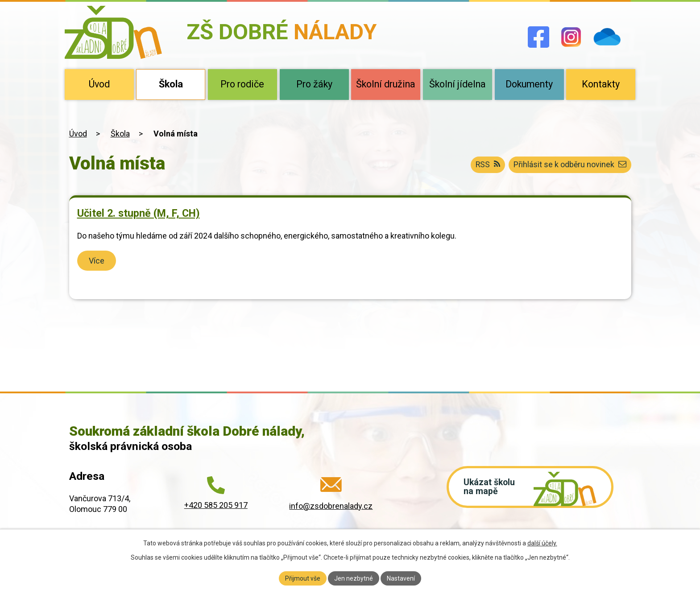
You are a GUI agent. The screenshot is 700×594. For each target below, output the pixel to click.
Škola (171, 84)
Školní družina (386, 84)
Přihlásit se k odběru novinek (570, 165)
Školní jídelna (458, 84)
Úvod (99, 84)
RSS (487, 165)
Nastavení (401, 578)
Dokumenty (529, 84)
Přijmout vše (303, 578)
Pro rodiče (242, 84)
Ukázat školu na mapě (491, 488)
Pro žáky (314, 84)
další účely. (542, 543)
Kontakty (601, 84)
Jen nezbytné (354, 578)
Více (97, 261)
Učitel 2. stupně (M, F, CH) (139, 213)
